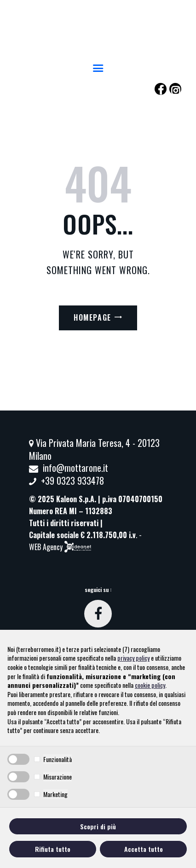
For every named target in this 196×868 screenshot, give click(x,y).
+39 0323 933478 (72, 481)
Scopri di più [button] (98, 826)
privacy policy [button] (133, 658)
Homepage (92, 317)
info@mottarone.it (75, 468)
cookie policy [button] (150, 685)
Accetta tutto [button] (144, 849)
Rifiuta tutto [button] (53, 849)
